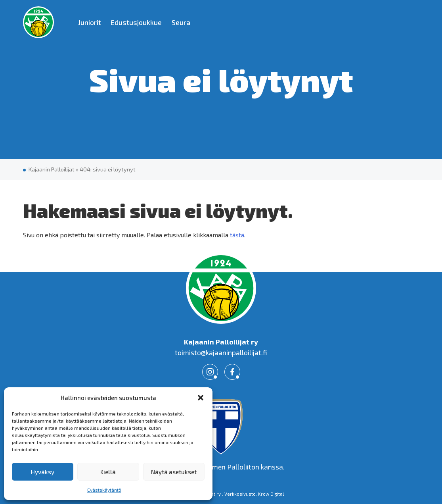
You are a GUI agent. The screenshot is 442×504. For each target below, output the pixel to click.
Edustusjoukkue (136, 22)
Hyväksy (43, 472)
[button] (201, 398)
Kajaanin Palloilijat (52, 169)
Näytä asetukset (174, 472)
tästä (237, 235)
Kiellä (108, 472)
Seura (181, 22)
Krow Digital (271, 494)
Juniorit (90, 22)
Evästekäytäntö (104, 490)
